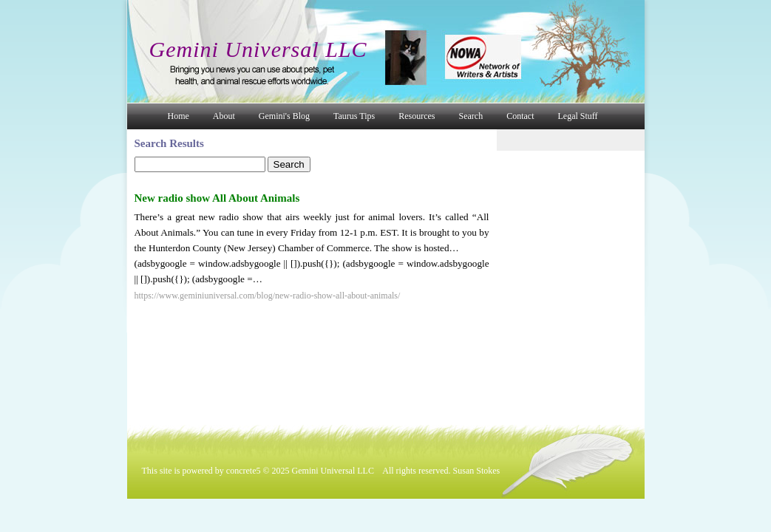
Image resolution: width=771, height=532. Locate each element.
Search (471, 116)
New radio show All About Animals (217, 198)
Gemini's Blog (284, 116)
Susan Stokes (477, 471)
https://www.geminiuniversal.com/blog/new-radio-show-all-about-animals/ (268, 296)
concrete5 (244, 471)
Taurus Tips (354, 116)
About (224, 116)
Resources (417, 116)
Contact (520, 116)
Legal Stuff (578, 116)
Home (179, 116)
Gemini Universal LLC (258, 49)
